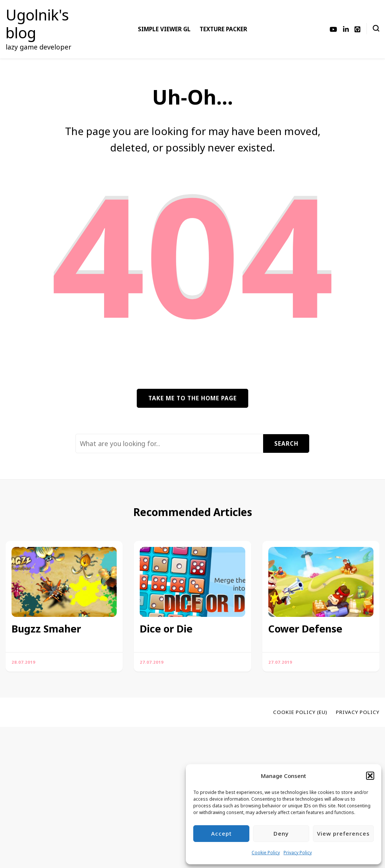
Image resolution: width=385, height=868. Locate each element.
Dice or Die (166, 629)
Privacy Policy (298, 853)
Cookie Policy (266, 853)
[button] (370, 776)
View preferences (343, 833)
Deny (281, 833)
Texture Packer (223, 29)
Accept (221, 833)
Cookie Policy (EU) (300, 712)
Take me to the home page (192, 398)
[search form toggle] (376, 28)
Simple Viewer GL (164, 29)
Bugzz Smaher (46, 629)
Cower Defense (305, 629)
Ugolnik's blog (37, 24)
